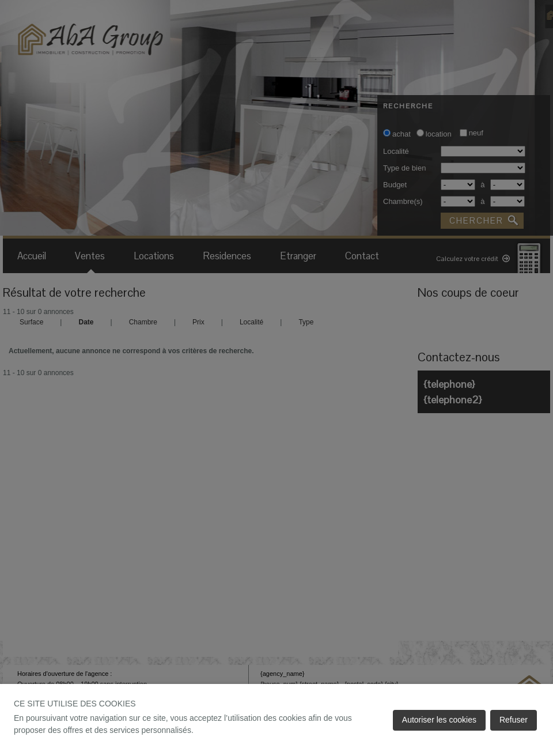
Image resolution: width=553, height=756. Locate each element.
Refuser (514, 720)
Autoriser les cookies (439, 720)
